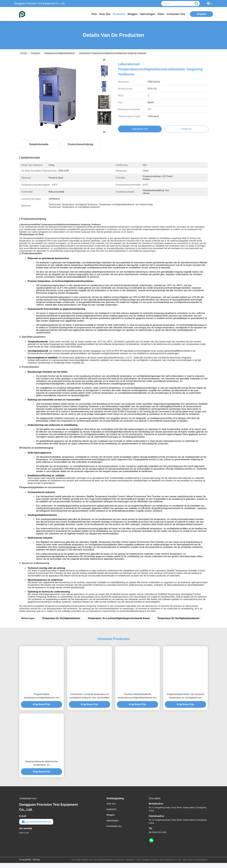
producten (119, 14)
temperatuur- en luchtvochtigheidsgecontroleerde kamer (119, 623)
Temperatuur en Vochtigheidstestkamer (178, 623)
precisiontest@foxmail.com (36, 827)
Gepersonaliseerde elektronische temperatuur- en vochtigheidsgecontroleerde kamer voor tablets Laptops (42, 768)
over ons (105, 14)
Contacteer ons (114, 831)
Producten (35, 53)
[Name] (196, 4)
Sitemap (36, 865)
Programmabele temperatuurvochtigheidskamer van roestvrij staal (42, 701)
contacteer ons (176, 14)
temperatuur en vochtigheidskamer (61, 623)
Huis (94, 14)
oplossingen (148, 14)
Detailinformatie (39, 144)
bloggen (133, 14)
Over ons (111, 809)
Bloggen (111, 820)
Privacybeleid (25, 865)
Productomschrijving (80, 144)
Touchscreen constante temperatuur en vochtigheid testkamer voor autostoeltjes (89, 701)
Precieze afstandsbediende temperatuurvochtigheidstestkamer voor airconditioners (137, 701)
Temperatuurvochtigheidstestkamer (59, 53)
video (161, 14)
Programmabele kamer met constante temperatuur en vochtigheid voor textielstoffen (185, 701)
